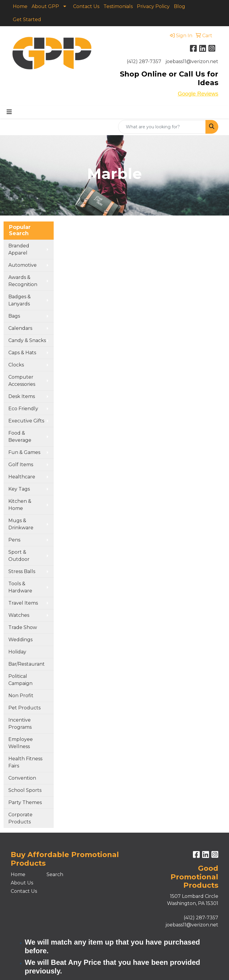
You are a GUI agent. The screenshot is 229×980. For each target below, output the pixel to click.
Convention (22, 778)
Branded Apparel (19, 249)
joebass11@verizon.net (192, 61)
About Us (22, 883)
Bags (14, 316)
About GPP (45, 6)
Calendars (20, 328)
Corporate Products (20, 818)
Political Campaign (20, 680)
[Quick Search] (162, 127)
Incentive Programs (20, 724)
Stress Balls (22, 571)
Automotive (23, 265)
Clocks (16, 365)
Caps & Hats (22, 353)
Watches (19, 615)
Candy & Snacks (27, 340)
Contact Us (86, 6)
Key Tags (19, 489)
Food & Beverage (20, 437)
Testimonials (118, 6)
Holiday (17, 652)
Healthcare (22, 477)
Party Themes (25, 802)
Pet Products (24, 708)
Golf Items (21, 465)
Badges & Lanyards (20, 300)
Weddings (20, 640)
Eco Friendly (23, 409)
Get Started (27, 19)
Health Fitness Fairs (25, 762)
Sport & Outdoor (19, 556)
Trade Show (23, 627)
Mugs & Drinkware (21, 524)
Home (20, 6)
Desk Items (22, 396)
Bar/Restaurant (27, 664)
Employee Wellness (21, 743)
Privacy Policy (153, 6)
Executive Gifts (26, 421)
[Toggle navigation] (9, 112)
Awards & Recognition (23, 281)
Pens (14, 540)
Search (55, 874)
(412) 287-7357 (144, 61)
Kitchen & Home (20, 505)
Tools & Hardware (20, 587)
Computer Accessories (22, 381)
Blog (180, 6)
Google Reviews (198, 94)
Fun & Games (24, 452)
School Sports (25, 790)
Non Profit (21, 696)
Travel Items (23, 603)
